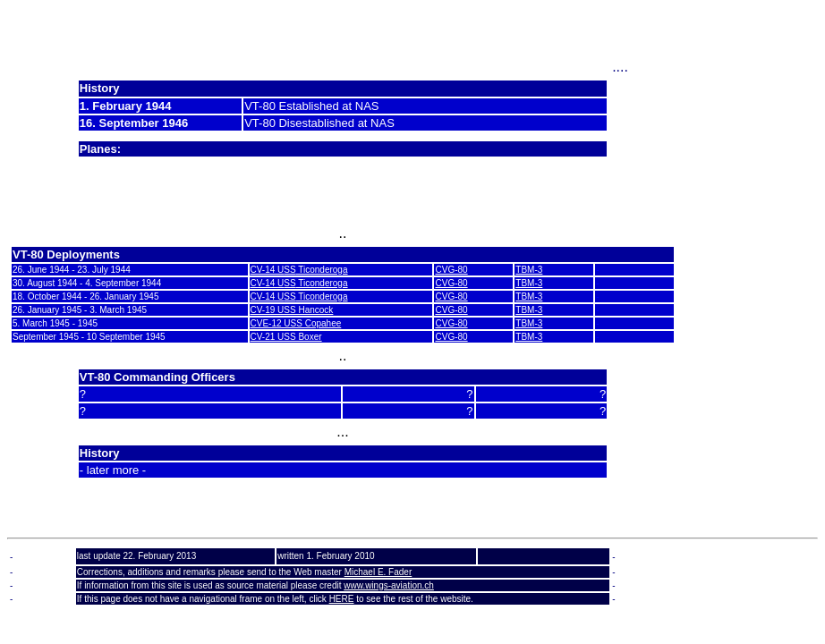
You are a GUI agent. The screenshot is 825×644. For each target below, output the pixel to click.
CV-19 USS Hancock (292, 310)
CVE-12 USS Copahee (296, 323)
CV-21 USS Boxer (286, 337)
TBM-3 (529, 270)
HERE (342, 599)
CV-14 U (268, 270)
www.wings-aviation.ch (389, 585)
